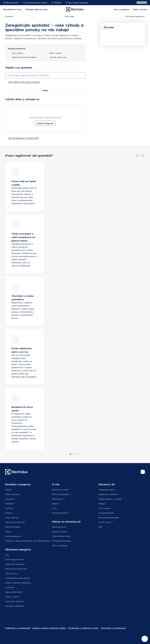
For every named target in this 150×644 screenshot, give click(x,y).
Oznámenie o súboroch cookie (83, 628)
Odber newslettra (12, 494)
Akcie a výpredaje (60, 545)
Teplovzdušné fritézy (14, 592)
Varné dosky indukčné (15, 559)
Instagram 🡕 (10, 504)
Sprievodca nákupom (14, 601)
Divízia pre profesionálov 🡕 (110, 517)
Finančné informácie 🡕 (61, 494)
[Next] (143, 156)
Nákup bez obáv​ (59, 527)
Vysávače (9, 587)
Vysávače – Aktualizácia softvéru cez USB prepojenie (28, 541)
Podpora (9, 513)
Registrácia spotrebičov (109, 494)
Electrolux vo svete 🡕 (61, 490)
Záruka (8, 531)
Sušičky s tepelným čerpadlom (18, 583)
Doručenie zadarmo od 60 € (35, 3)
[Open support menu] (145, 639)
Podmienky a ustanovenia (18, 628)
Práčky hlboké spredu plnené (17, 578)
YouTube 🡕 (10, 508)
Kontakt (8, 490)
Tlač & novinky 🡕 (106, 522)
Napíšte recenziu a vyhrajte (110, 499)
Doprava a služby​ (60, 531)
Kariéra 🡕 (56, 504)
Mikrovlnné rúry (12, 573)
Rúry (7, 555)
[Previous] (138, 156)
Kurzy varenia (104, 508)
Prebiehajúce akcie (107, 490)
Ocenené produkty (106, 513)
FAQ (100, 527)
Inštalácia (56, 3)
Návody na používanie (15, 522)
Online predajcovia (13, 536)
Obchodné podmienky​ (61, 541)
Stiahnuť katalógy (13, 527)
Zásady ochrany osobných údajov (49, 628)
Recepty (102, 504)
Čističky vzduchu (12, 597)
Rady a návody (12, 517)
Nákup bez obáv (11, 3)
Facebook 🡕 (10, 499)
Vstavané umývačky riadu (16, 569)
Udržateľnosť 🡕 (58, 499)
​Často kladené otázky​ (61, 536)
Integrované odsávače (15, 564)
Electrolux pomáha (60, 513)
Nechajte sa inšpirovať (15, 606)
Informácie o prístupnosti (113, 628)
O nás (54, 508)
